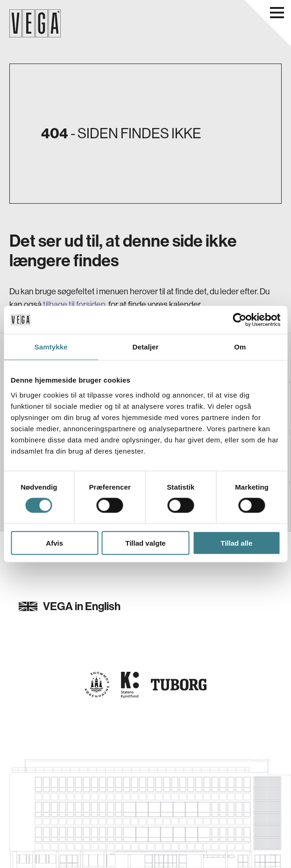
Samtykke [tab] (51, 347)
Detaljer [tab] (146, 347)
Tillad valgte (145, 543)
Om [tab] (240, 347)
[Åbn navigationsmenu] (277, 13)
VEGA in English (70, 606)
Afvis (54, 543)
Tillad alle (236, 543)
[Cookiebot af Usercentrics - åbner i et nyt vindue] (239, 320)
